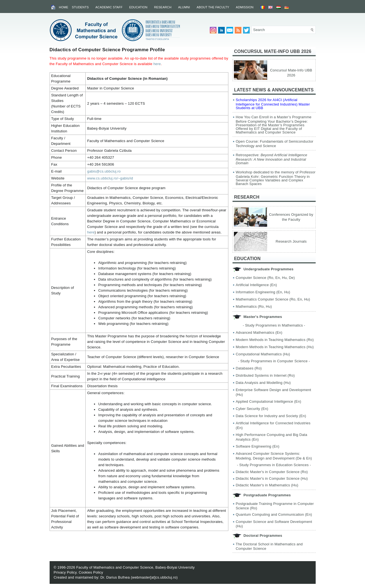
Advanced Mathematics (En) (259, 332)
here (157, 64)
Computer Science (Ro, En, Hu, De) (265, 278)
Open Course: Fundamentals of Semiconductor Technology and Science (275, 144)
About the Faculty (213, 7)
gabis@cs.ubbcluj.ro (104, 171)
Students (80, 7)
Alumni (184, 7)
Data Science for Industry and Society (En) (271, 416)
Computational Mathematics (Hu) (263, 354)
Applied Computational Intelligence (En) (269, 401)
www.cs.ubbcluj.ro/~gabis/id (110, 178)
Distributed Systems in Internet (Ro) (265, 375)
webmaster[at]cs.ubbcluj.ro (154, 577)
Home (64, 7)
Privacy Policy (65, 572)
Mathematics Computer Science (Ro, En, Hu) (273, 299)
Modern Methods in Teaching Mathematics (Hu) (275, 347)
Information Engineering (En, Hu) (263, 292)
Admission (245, 7)
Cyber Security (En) (252, 409)
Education (138, 7)
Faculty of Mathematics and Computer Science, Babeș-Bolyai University (136, 567)
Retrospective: (272, 159)
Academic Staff (109, 7)
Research (163, 7)
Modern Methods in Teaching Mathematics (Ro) (275, 340)
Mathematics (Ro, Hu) (254, 306)
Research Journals (291, 241)
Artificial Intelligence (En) (256, 285)
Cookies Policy (91, 572)
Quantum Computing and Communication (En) (274, 514)
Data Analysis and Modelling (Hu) (263, 383)
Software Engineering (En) (258, 446)
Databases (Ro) (249, 368)
